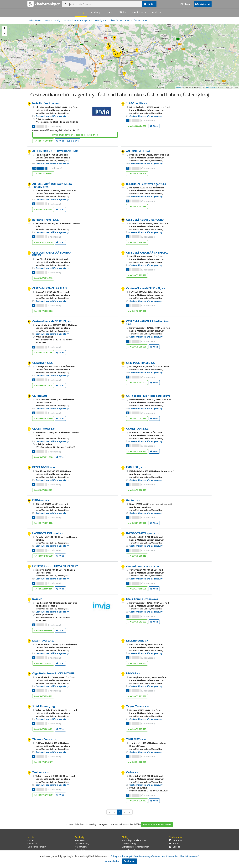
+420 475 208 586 (137, 347)
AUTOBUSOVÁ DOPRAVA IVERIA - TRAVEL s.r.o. (53, 185)
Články (122, 12)
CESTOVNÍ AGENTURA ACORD (145, 220)
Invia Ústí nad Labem (46, 103)
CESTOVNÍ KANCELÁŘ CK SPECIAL (147, 253)
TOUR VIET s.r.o (136, 739)
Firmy (81, 12)
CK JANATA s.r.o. (43, 363)
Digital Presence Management (135, 847)
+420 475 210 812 (43, 278)
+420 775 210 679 (43, 795)
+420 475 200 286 (43, 311)
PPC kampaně (81, 847)
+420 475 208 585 (43, 209)
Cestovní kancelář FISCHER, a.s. (146, 288)
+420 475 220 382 (137, 801)
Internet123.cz (81, 840)
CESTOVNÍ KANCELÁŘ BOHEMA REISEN (52, 254)
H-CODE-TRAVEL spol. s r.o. (49, 533)
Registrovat (203, 4)
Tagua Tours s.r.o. (138, 706)
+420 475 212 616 (137, 206)
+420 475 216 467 (137, 663)
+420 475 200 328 (137, 174)
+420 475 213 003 (137, 622)
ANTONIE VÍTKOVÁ (138, 151)
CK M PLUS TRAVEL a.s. (140, 363)
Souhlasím (130, 861)
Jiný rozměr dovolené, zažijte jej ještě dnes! (75, 135)
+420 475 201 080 (137, 311)
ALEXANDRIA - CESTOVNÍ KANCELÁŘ (55, 151)
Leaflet (179, 87)
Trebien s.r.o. (41, 772)
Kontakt (31, 840)
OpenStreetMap (211, 87)
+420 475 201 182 (43, 523)
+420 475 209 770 (137, 275)
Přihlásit (186, 4)
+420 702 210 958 (43, 242)
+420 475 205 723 (137, 729)
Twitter (174, 844)
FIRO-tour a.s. (41, 500)
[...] (105, 4)
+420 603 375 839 (43, 418)
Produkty (95, 12)
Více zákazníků (128, 850)
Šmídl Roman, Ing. (44, 706)
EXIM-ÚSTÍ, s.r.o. (136, 467)
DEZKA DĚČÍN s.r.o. (44, 467)
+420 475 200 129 (137, 490)
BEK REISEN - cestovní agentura (146, 184)
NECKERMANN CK (137, 641)
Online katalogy (82, 844)
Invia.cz (37, 599)
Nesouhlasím (112, 861)
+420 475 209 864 (43, 174)
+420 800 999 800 (43, 630)
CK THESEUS (40, 396)
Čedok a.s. (133, 772)
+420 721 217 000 (137, 523)
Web (60, 141)
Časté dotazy (139, 12)
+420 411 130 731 (43, 663)
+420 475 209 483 (43, 729)
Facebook (176, 840)
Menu (109, 12)
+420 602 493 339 (43, 556)
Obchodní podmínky (37, 847)
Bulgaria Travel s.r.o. (46, 220)
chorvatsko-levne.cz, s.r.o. (143, 566)
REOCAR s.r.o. (135, 673)
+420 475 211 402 (137, 383)
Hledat (149, 4)
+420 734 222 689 (137, 762)
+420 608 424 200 (137, 126)
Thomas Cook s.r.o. (44, 739)
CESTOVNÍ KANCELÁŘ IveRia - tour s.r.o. (148, 323)
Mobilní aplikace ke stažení (134, 840)
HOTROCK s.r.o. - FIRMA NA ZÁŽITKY (55, 566)
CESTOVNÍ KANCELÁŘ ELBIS (49, 288)
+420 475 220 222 (137, 451)
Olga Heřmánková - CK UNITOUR (53, 673)
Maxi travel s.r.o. (43, 641)
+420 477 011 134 (137, 418)
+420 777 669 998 (137, 589)
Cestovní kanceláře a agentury (52, 116)
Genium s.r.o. (135, 500)
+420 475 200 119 (43, 141)
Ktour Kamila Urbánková (142, 599)
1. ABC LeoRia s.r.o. (138, 103)
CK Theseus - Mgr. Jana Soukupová (148, 396)
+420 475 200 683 (43, 490)
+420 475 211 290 (137, 696)
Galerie (73, 141)
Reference (32, 844)
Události (157, 12)
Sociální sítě (80, 850)
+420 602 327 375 (43, 385)
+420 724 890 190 (43, 589)
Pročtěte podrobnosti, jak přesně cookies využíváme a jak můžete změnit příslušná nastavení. (153, 856)
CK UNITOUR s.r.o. (44, 429)
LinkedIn (175, 847)
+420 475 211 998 (43, 457)
